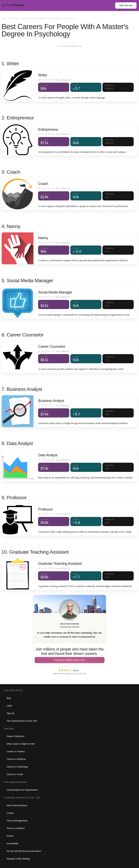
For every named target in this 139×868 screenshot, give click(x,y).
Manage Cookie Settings (18, 859)
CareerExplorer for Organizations (22, 790)
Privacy (10, 836)
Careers (5, 18)
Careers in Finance (16, 751)
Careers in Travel (15, 774)
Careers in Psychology (17, 767)
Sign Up (11, 713)
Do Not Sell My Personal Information (24, 851)
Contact (10, 813)
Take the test (126, 5)
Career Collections (15, 736)
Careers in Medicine (16, 759)
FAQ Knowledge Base (17, 821)
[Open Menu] (59, 5)
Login (9, 706)
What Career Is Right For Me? (21, 744)
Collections (15, 18)
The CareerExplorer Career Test (22, 721)
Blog (9, 698)
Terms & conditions (16, 828)
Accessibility (12, 843)
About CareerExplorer (17, 805)
